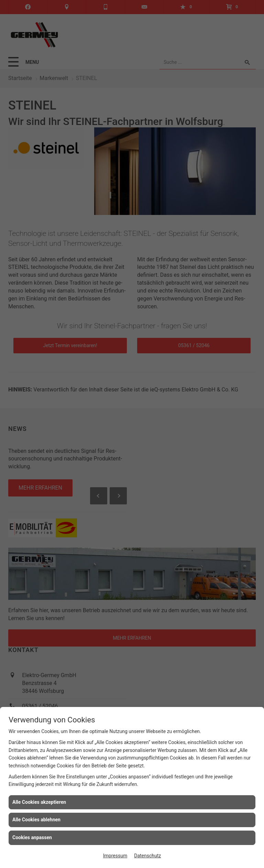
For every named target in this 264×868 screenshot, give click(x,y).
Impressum (115, 856)
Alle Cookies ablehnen (36, 820)
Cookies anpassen (32, 837)
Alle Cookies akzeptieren (39, 802)
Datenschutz (147, 856)
